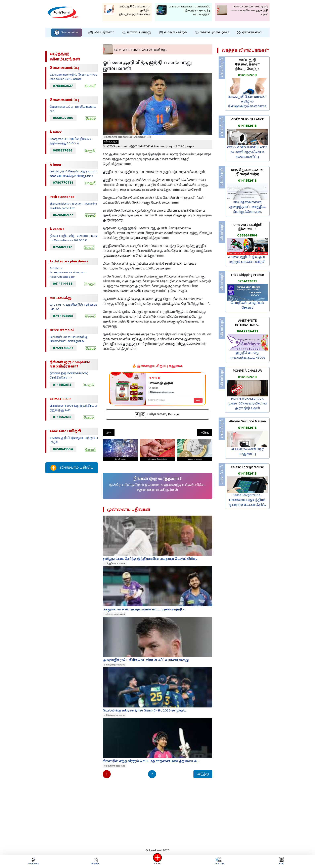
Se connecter (66, 32)
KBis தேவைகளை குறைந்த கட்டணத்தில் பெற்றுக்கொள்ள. (247, 207)
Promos (95, 861)
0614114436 (63, 284)
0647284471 (247, 331)
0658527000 (63, 118)
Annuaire (219, 861)
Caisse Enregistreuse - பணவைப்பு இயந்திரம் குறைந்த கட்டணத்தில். (247, 500)
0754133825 (247, 281)
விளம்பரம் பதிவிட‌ (72, 468)
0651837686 (63, 150)
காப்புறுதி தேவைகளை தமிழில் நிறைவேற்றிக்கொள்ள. (247, 102)
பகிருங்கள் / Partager (157, 414)
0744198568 (63, 316)
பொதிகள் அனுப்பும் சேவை (247, 305)
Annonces (33, 861)
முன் (109, 432)
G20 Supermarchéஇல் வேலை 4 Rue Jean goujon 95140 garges (148, 144)
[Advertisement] (72, 543)
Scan (282, 861)
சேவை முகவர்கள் (212, 32)
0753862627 (63, 86)
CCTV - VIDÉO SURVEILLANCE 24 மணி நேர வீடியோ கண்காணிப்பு (247, 152)
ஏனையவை (250, 32)
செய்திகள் (100, 32)
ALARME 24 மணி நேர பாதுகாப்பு (247, 452)
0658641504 (63, 449)
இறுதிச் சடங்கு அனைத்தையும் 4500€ (247, 355)
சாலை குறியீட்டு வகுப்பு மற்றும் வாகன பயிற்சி (247, 259)
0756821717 (62, 247)
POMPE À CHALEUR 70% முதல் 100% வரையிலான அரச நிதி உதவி (247, 404)
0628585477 (63, 215)
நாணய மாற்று (137, 32)
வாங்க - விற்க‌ (173, 32)
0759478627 (63, 348)
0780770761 (63, 183)
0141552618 (62, 385)
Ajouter (157, 861)
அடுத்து (205, 432)
